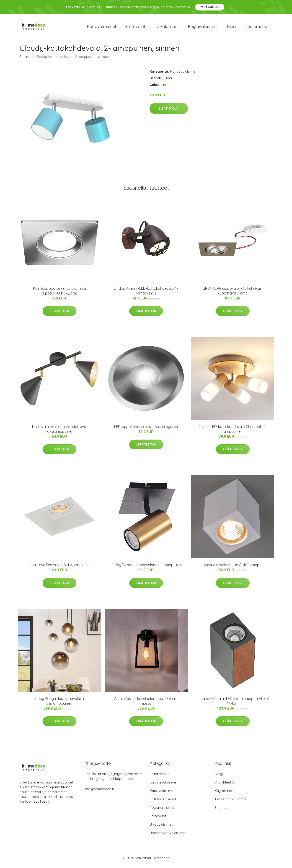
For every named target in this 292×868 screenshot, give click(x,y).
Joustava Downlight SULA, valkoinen (59, 567)
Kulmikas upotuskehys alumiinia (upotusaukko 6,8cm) (59, 293)
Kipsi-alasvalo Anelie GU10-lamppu (233, 567)
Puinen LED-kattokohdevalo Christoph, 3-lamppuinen (233, 431)
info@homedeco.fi (99, 791)
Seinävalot (135, 28)
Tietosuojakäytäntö (230, 801)
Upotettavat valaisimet (168, 835)
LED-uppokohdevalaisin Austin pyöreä (146, 429)
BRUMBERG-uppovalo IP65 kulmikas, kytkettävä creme (233, 293)
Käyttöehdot (225, 793)
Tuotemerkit (257, 28)
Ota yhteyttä (224, 785)
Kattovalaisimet (102, 28)
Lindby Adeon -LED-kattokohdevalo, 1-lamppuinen (146, 293)
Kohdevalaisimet (183, 74)
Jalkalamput (167, 28)
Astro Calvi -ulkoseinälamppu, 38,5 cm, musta (146, 703)
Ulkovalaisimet (161, 827)
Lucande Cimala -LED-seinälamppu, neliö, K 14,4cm (233, 703)
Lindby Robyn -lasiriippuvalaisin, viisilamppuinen (59, 703)
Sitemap (221, 810)
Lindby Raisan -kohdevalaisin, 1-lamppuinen (146, 567)
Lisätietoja (169, 111)
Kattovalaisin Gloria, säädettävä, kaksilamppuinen (59, 431)
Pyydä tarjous (210, 7)
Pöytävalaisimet (203, 28)
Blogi (232, 28)
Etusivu (25, 59)
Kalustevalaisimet (163, 785)
